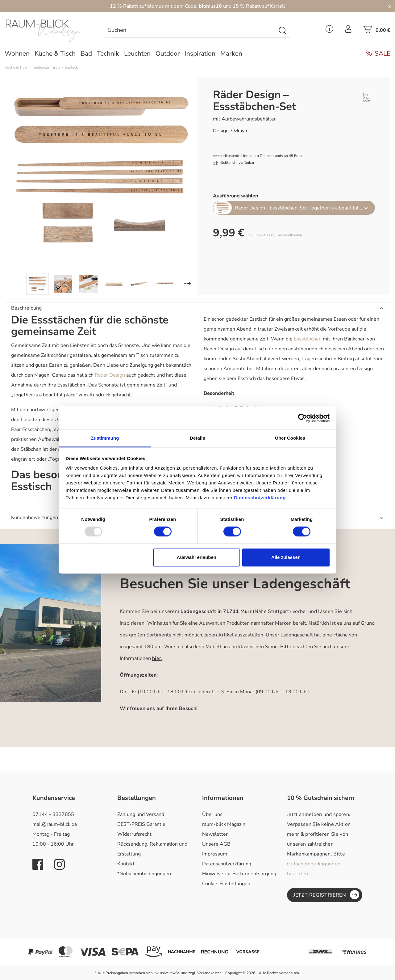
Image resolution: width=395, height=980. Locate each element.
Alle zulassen (286, 557)
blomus (156, 6)
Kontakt (126, 864)
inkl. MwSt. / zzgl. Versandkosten (275, 235)
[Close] (389, 6)
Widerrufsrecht (134, 834)
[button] (197, 308)
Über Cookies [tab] (290, 438)
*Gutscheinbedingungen (144, 874)
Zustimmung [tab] (105, 438)
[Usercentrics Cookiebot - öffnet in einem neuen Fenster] (303, 418)
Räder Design (110, 375)
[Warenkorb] (377, 31)
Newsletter (215, 834)
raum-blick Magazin (224, 824)
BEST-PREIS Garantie (141, 824)
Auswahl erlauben (197, 557)
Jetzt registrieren (326, 895)
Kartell (278, 6)
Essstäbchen (308, 339)
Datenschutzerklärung (227, 864)
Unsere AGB (216, 844)
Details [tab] (197, 438)
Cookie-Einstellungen (226, 884)
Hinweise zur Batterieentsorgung (239, 874)
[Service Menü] (329, 31)
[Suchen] (190, 31)
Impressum (215, 854)
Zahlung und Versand (141, 814)
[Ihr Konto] (348, 31)
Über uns (212, 814)
